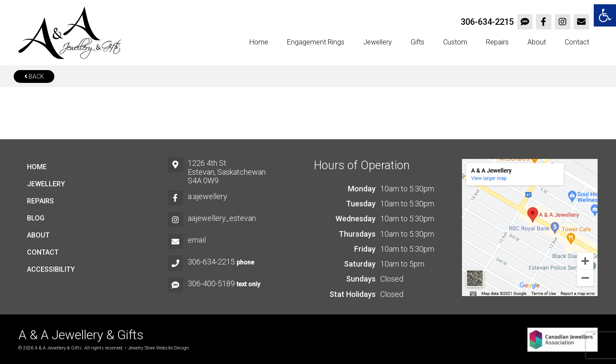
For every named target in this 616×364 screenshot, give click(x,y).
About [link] (537, 42)
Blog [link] (36, 218)
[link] (605, 15)
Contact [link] (577, 42)
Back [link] (34, 76)
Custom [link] (455, 42)
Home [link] (259, 42)
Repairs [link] (497, 42)
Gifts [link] (418, 42)
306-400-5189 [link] (211, 283)
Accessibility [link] (51, 269)
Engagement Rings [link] (316, 42)
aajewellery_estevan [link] (222, 218)
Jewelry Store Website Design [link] (158, 348)
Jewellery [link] (378, 42)
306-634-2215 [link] (487, 22)
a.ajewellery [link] (207, 196)
